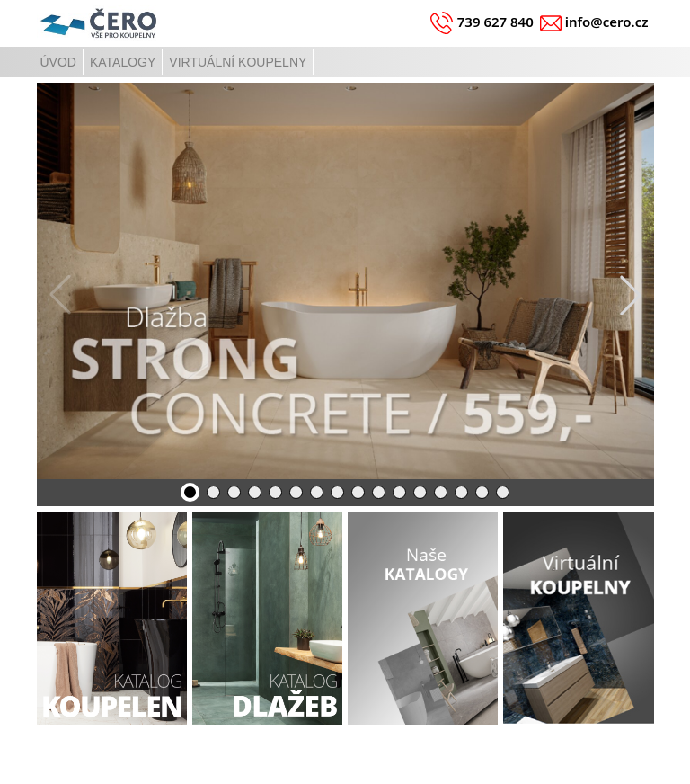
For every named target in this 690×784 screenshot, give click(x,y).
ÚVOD (58, 62)
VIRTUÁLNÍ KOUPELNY (238, 62)
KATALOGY (123, 62)
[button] (631, 295)
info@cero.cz (607, 22)
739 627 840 (495, 22)
